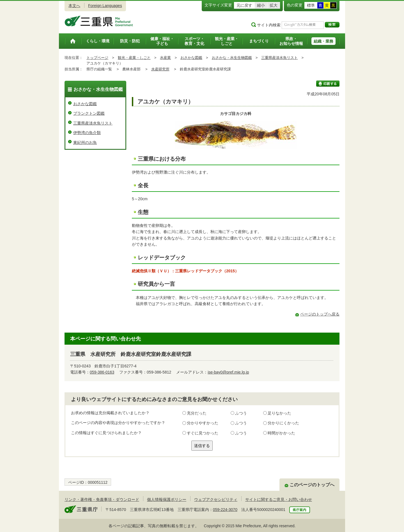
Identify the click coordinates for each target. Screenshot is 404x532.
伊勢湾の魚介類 (87, 133)
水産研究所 (160, 69)
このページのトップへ (312, 485)
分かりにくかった (283, 423)
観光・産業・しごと (134, 58)
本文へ (74, 6)
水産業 (165, 58)
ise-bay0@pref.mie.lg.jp (228, 372)
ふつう (241, 413)
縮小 (261, 5)
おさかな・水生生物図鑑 (232, 58)
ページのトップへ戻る (320, 314)
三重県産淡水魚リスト (279, 58)
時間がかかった (281, 433)
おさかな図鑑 (191, 58)
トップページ (97, 58)
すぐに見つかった (203, 433)
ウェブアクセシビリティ (216, 499)
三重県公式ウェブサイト (99, 21)
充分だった (197, 413)
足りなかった (279, 413)
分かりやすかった (203, 423)
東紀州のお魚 (85, 142)
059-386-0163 (102, 372)
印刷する (328, 84)
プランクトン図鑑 (89, 113)
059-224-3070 (225, 510)
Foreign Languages (105, 6)
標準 (311, 5)
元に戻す (244, 5)
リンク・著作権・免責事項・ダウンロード (102, 499)
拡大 (274, 5)
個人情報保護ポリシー (167, 499)
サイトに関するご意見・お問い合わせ (279, 499)
